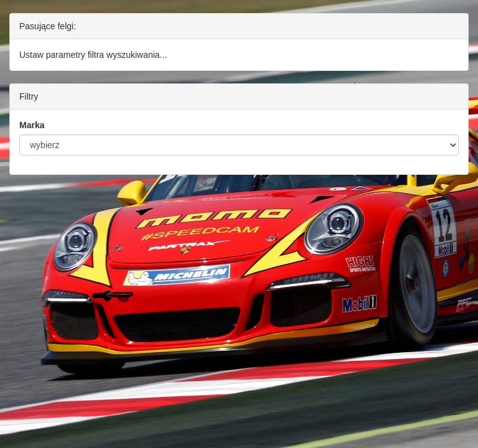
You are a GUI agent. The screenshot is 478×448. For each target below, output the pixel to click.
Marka (32, 125)
